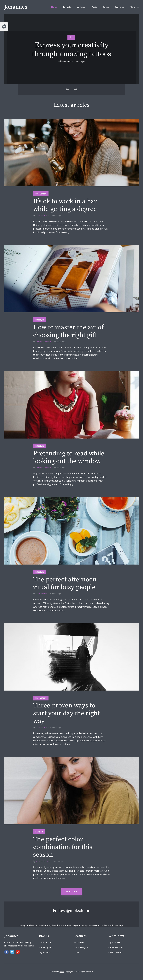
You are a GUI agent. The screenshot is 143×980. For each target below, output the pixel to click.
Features (119, 7)
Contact (77, 952)
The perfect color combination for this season (63, 847)
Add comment (65, 61)
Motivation (41, 194)
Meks (62, 972)
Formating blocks (47, 947)
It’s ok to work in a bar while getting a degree (65, 205)
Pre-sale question (116, 947)
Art (71, 37)
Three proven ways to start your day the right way (66, 713)
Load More (71, 891)
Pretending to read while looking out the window (69, 457)
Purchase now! (115, 952)
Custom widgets (81, 947)
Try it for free (114, 942)
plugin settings (116, 925)
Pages (106, 7)
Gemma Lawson (43, 342)
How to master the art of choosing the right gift (68, 331)
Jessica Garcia (42, 861)
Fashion (39, 832)
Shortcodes (79, 942)
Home (54, 7)
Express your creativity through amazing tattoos (71, 50)
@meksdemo (78, 911)
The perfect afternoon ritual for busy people (65, 583)
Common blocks (46, 942)
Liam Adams (41, 215)
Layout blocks (45, 952)
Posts (94, 7)
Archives (81, 7)
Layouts (67, 7)
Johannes (16, 7)
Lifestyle (40, 320)
